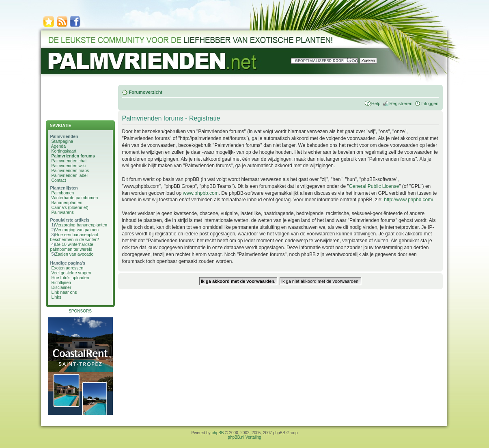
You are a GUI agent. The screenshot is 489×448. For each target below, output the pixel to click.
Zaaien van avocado (74, 254)
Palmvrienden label (69, 175)
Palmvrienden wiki (68, 166)
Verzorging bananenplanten (81, 225)
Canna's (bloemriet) (70, 207)
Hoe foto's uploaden (70, 278)
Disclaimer (61, 287)
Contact (58, 180)
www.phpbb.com (201, 193)
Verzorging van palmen (77, 230)
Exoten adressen (67, 268)
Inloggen (430, 103)
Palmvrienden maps (70, 170)
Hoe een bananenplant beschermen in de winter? (75, 237)
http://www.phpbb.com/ (408, 200)
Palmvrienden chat (69, 161)
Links (56, 297)
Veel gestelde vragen (71, 273)
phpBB (218, 433)
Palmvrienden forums (73, 156)
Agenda (58, 146)
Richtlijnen (61, 282)
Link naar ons (64, 292)
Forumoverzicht (146, 92)
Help (376, 103)
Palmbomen (62, 193)
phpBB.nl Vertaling (244, 437)
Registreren (401, 103)
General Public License (374, 186)
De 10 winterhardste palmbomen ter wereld (72, 247)
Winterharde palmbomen (74, 198)
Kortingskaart (64, 151)
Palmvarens (62, 212)
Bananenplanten (67, 202)
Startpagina (62, 141)
